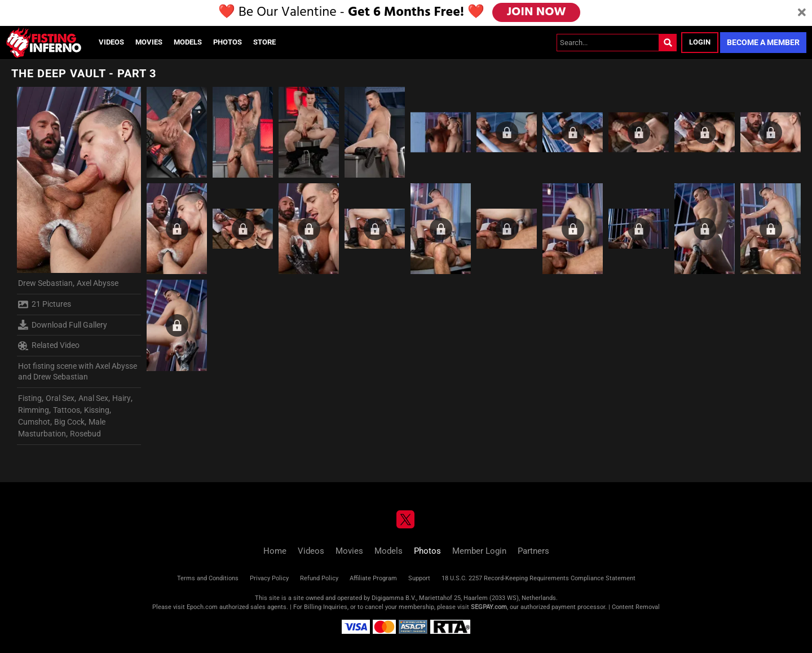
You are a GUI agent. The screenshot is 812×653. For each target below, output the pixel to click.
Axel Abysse (98, 283)
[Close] (802, 13)
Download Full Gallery (63, 325)
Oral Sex (60, 398)
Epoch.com (202, 607)
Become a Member (763, 42)
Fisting (30, 398)
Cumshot (34, 422)
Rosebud (85, 434)
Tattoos (67, 410)
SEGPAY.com (489, 607)
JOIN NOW (537, 12)
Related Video (49, 346)
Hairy (122, 398)
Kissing (97, 410)
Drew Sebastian (45, 283)
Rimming (34, 410)
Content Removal (636, 607)
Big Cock (69, 422)
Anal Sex (93, 398)
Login (700, 42)
